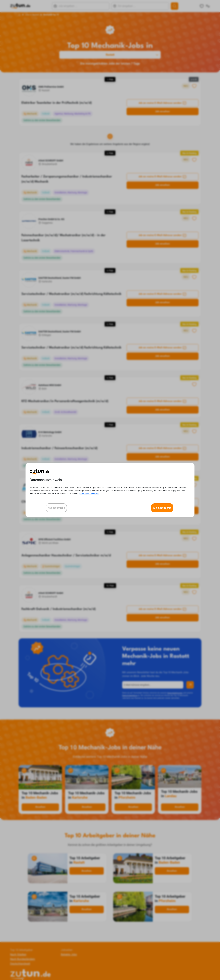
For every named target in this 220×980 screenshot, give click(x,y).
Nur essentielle (56, 508)
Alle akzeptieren (162, 508)
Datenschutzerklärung (89, 494)
